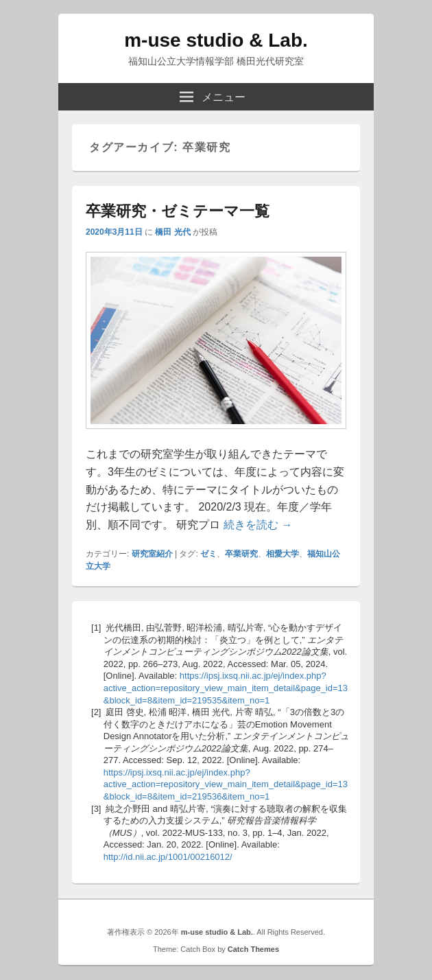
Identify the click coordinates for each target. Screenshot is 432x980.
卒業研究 (241, 554)
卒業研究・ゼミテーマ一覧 (178, 211)
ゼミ (208, 554)
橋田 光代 (172, 232)
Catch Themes (253, 949)
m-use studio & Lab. (216, 40)
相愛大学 (283, 554)
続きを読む (258, 525)
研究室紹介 (152, 554)
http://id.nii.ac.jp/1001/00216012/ (168, 857)
